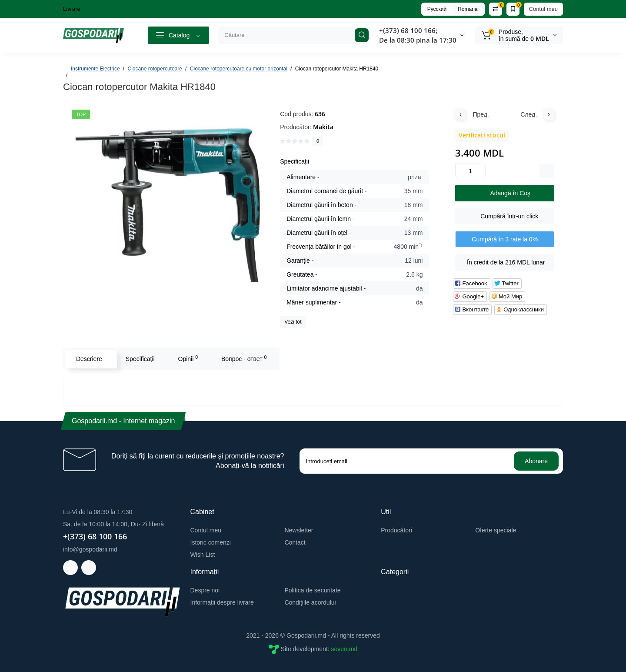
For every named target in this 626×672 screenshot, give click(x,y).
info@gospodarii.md (90, 549)
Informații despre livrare (222, 602)
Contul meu (543, 9)
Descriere (89, 359)
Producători (396, 530)
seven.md (345, 649)
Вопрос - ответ (243, 358)
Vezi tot (293, 322)
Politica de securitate (312, 590)
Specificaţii (140, 359)
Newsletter (299, 530)
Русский (437, 9)
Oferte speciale (496, 530)
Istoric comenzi (211, 542)
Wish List (203, 555)
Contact (295, 542)
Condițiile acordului (310, 602)
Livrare (72, 9)
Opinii (188, 358)
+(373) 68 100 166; (408, 30)
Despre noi (205, 590)
